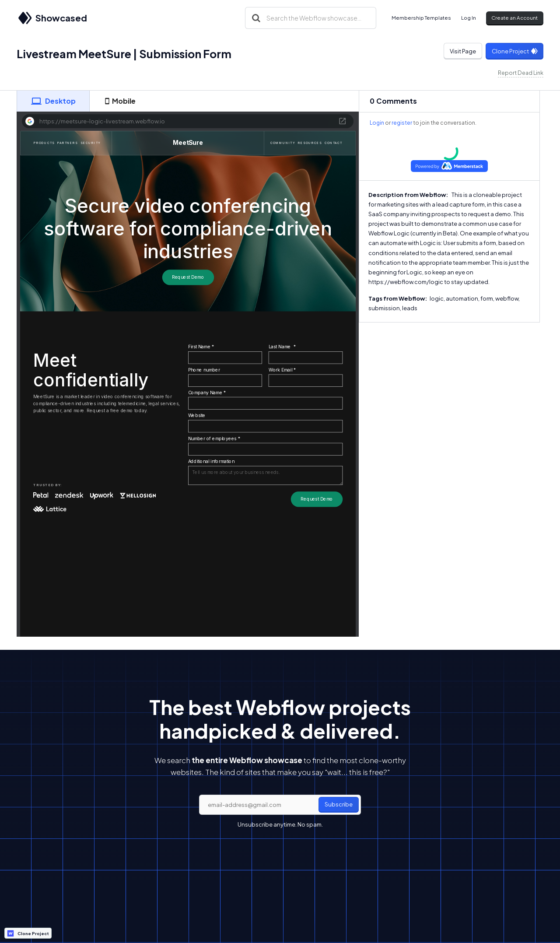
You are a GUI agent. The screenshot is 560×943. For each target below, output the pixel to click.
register (402, 123)
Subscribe (339, 804)
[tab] (53, 101)
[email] (280, 805)
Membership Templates (421, 18)
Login (377, 123)
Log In (469, 18)
